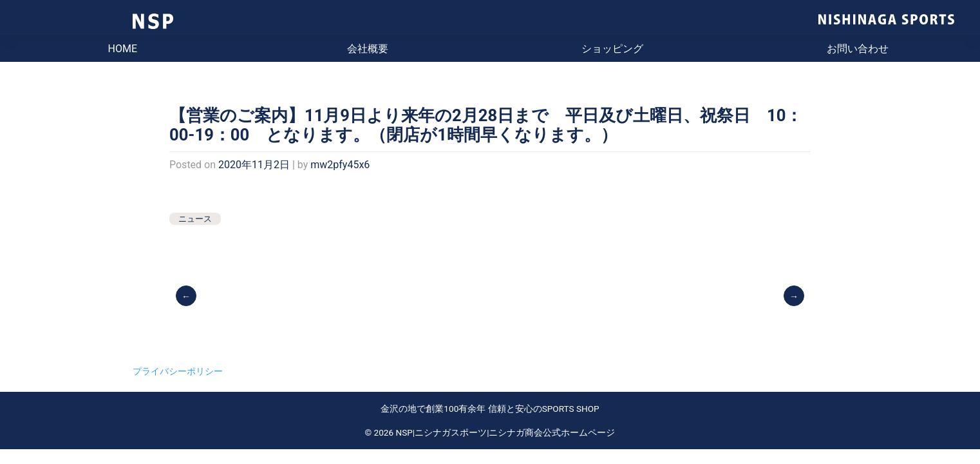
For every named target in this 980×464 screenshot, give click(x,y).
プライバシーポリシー (178, 371)
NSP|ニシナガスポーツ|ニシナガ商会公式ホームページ (506, 432)
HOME (123, 49)
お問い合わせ (858, 49)
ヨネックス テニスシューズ (187, 295)
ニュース (195, 219)
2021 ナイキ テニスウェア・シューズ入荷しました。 (795, 295)
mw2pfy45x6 (340, 165)
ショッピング (612, 49)
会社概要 (368, 49)
